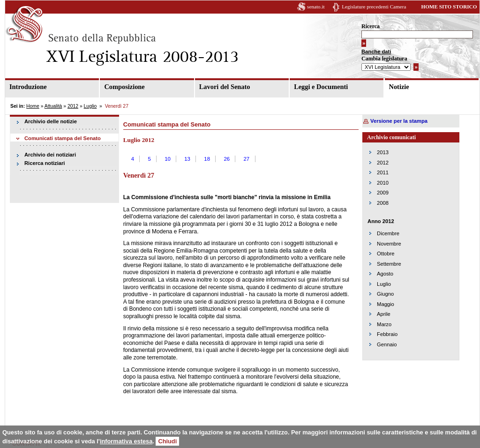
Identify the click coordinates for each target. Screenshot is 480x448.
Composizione (124, 87)
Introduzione (28, 87)
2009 (383, 193)
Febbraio (387, 334)
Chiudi (167, 441)
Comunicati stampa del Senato (63, 138)
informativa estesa (126, 441)
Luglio (90, 106)
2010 (383, 183)
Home (33, 106)
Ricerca (371, 26)
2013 (383, 152)
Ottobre (386, 254)
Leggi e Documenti (321, 87)
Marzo (384, 324)
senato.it (316, 7)
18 (207, 159)
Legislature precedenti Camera (374, 7)
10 (168, 159)
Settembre (389, 264)
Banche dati (376, 52)
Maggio (386, 304)
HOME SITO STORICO (449, 7)
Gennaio (387, 344)
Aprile (384, 314)
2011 (383, 172)
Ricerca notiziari (45, 163)
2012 (73, 106)
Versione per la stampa (399, 121)
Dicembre (388, 233)
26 (227, 159)
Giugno (385, 294)
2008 (383, 203)
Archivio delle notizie (51, 121)
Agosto (385, 274)
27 (246, 159)
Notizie (399, 87)
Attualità (53, 106)
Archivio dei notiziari (50, 155)
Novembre (389, 244)
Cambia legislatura (384, 59)
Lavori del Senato (225, 87)
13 (187, 159)
